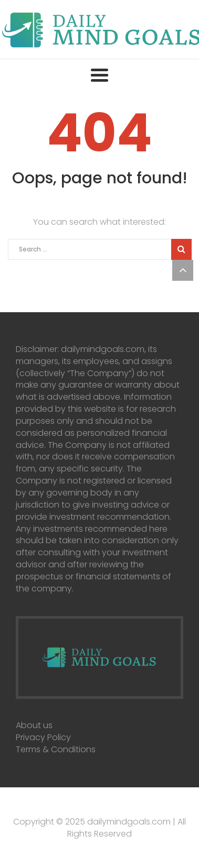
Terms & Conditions (56, 749)
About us (34, 725)
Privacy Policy (43, 737)
